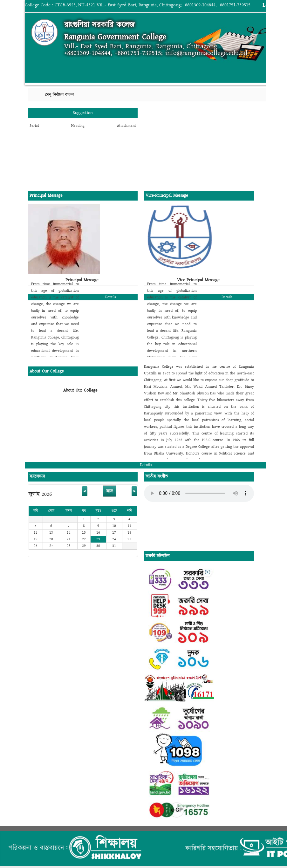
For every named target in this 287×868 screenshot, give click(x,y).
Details (111, 297)
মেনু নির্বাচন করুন (59, 95)
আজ (109, 491)
